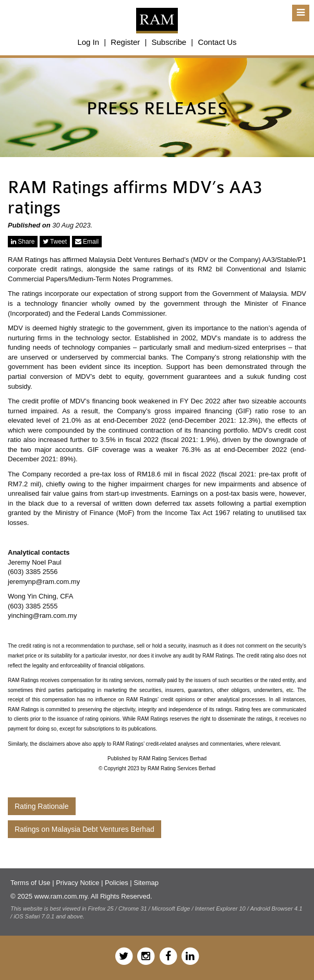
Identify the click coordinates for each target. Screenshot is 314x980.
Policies (117, 883)
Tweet (55, 242)
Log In (88, 42)
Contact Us (217, 42)
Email (87, 242)
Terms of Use (31, 883)
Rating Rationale (42, 806)
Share (23, 242)
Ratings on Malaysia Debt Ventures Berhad (84, 829)
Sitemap (146, 883)
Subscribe (169, 42)
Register (125, 42)
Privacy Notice (77, 883)
